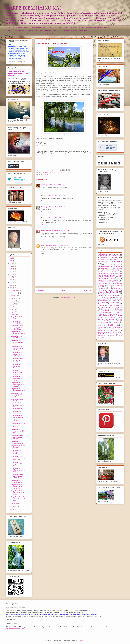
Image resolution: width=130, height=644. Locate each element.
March (14, 315)
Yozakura (119, 316)
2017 (12, 277)
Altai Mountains (103, 256)
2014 (12, 285)
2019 (12, 272)
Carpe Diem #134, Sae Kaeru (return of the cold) (18, 499)
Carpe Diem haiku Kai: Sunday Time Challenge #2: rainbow (18, 73)
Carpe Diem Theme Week (106, 282)
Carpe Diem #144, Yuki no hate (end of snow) (18, 425)
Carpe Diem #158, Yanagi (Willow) (17, 322)
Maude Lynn (45, 207)
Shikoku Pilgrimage (107, 309)
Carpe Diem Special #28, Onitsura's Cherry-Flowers (17, 360)
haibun (116, 323)
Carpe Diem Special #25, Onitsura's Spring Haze (17, 476)
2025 (12, 258)
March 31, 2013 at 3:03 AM (57, 218)
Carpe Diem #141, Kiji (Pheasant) (18, 447)
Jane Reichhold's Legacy (108, 294)
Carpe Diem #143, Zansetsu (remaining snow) (18, 431)
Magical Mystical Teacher (49, 231)
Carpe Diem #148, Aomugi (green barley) (17, 395)
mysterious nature (104, 332)
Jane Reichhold (112, 292)
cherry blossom (110, 319)
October (14, 296)
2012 (12, 510)
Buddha (116, 260)
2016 (12, 280)
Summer (120, 309)
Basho (114, 258)
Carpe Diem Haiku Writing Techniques (110, 266)
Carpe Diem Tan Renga (106, 273)
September (15, 298)
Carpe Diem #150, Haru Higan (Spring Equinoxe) (18, 384)
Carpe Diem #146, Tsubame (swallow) (18, 412)
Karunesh (101, 296)
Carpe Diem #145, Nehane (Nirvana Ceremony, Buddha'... (17, 418)
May (13, 309)
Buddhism (101, 262)
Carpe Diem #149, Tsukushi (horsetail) (18, 390)
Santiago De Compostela (114, 307)
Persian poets (115, 304)
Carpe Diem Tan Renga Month (110, 276)
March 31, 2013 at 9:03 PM (65, 231)
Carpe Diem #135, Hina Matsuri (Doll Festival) (17, 493)
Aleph (118, 254)
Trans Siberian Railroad (105, 316)
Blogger (82, 640)
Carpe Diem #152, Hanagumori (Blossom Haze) (17, 366)
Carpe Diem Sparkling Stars (114, 270)
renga (121, 336)
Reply (43, 190)
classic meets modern (113, 321)
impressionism (102, 327)
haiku (58, 173)
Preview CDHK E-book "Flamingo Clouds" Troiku (43, 30)
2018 (12, 274)
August (14, 301)
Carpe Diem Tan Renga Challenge (110, 274)
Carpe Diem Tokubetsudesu (110, 283)
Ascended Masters (117, 256)
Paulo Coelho (115, 302)
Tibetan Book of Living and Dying (109, 314)
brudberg (44, 185)
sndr (70, 640)
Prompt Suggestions (49, 34)
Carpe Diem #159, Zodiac (17, 318)
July (13, 304)
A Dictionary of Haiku (105, 254)
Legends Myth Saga (107, 297)
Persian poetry (103, 304)
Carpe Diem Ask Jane (112, 265)
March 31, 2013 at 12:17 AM (57, 196)
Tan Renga (106, 311)
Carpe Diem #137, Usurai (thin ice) (17, 481)
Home (10, 27)
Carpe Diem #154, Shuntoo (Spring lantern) (17, 348)
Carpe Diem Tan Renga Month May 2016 (110, 278)
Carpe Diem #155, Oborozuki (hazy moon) (17, 342)
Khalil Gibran (112, 296)
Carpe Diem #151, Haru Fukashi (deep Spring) (18, 378)
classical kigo (52, 173)
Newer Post (40, 291)
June (13, 306)
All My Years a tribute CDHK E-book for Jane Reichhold (97, 27)
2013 (12, 288)
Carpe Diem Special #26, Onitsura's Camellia (17, 437)
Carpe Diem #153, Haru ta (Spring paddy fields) (17, 354)
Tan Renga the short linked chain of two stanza (74, 30)
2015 (12, 282)
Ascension (104, 258)
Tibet (118, 312)
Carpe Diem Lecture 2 (38, 27)
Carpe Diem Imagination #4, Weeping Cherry (17, 372)
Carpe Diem (44, 173)
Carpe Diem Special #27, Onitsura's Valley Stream (17, 401)
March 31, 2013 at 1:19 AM (57, 207)
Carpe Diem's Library (55, 27)
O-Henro (114, 301)
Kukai (121, 296)
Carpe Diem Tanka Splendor (108, 280)
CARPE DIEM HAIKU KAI (33, 8)
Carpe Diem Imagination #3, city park (18, 464)
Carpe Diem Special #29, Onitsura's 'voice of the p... (17, 327)
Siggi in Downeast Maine (49, 245)
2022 (12, 263)
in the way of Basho (116, 327)
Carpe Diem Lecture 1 (22, 27)
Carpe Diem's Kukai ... (71, 27)
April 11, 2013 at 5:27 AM (64, 245)
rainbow (112, 336)
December (15, 290)
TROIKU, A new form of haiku (17, 30)
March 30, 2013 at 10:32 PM (55, 185)
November (15, 293)
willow (62, 173)
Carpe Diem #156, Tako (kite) (17, 337)
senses (103, 337)
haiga (100, 325)
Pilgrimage (101, 306)
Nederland (45, 175)
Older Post (88, 291)
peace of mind (110, 334)
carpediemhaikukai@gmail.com (15, 629)
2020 (12, 269)
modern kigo (112, 331)
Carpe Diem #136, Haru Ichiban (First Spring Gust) (18, 486)
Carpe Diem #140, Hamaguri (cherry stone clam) (17, 452)
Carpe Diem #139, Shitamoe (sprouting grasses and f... (18, 458)
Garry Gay (108, 287)
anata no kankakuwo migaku (109, 318)
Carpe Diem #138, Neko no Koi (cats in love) (18, 470)
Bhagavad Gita (103, 260)
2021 (12, 266)
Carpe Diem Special (109, 272)
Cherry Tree (110, 285)
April (13, 312)
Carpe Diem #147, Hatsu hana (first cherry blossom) (17, 407)
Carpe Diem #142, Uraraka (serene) (17, 442)
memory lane (106, 329)
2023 (12, 261)
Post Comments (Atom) (68, 297)
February (14, 504)
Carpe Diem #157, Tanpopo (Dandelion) (18, 333)
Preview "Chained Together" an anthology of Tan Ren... (24, 34)
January (14, 506)
